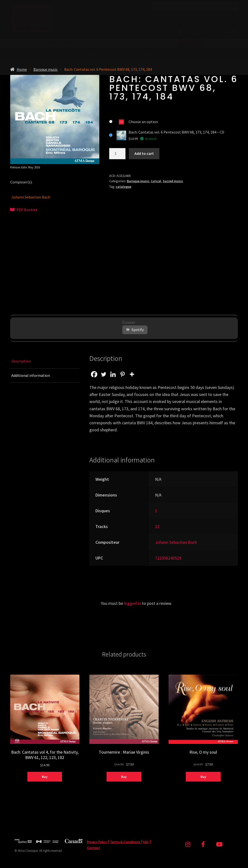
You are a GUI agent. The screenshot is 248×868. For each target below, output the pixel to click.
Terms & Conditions (125, 842)
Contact (93, 848)
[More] (132, 374)
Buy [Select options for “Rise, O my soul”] (203, 777)
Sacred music (173, 181)
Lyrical (156, 181)
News (173, 17)
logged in (132, 603)
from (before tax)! (124, 55)
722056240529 (168, 558)
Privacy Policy (97, 842)
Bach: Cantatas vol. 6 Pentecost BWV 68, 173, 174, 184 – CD (176, 132)
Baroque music (46, 69)
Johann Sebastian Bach (31, 197)
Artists (162, 31)
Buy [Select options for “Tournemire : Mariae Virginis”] (124, 777)
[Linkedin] (113, 374)
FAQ (146, 842)
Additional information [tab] (31, 375)
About (145, 17)
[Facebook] (94, 374)
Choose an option (143, 122)
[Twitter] (104, 374)
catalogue (124, 187)
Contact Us (205, 17)
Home (22, 69)
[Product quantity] (117, 154)
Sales (140, 31)
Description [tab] (21, 361)
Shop (114, 31)
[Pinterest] (122, 374)
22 (157, 526)
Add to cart (144, 153)
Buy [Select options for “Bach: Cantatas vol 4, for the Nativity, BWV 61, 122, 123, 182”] (45, 777)
